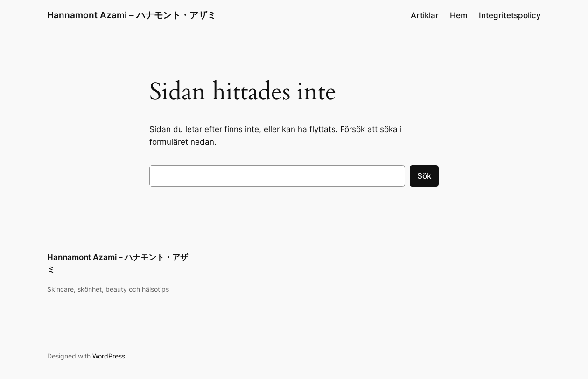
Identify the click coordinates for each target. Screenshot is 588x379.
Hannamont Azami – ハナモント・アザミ (132, 15)
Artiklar (425, 15)
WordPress (109, 356)
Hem (459, 15)
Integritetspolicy (510, 15)
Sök (424, 176)
